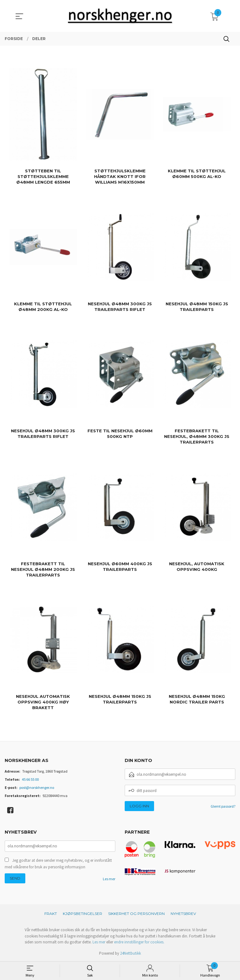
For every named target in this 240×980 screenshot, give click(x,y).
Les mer (109, 879)
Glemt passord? (223, 806)
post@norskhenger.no (37, 787)
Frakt (51, 914)
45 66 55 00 (30, 779)
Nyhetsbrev (183, 914)
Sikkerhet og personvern (136, 914)
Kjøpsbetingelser (82, 914)
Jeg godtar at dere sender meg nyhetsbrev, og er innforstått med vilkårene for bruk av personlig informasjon (58, 864)
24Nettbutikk (130, 953)
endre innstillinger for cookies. (139, 942)
